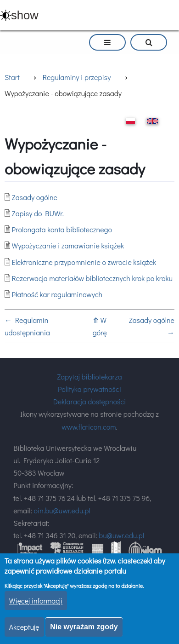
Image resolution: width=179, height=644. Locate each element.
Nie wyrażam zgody (84, 628)
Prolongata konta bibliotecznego (62, 229)
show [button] (25, 15)
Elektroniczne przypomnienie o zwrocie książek (84, 262)
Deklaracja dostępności (90, 401)
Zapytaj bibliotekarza (89, 377)
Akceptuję (24, 628)
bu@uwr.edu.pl (121, 535)
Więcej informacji (36, 601)
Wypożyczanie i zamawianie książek (68, 245)
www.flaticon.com (89, 427)
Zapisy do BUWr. (38, 213)
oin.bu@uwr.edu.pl (62, 510)
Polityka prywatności (89, 389)
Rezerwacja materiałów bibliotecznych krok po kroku (92, 278)
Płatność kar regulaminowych (57, 294)
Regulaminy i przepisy (77, 77)
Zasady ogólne (35, 197)
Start (12, 77)
